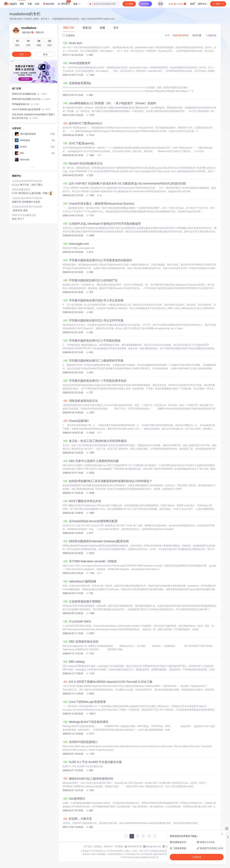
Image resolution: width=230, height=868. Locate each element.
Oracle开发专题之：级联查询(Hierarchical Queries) (98, 204)
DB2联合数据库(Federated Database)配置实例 (96, 541)
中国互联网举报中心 (116, 854)
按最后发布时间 (181, 35)
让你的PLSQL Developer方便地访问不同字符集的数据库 (102, 224)
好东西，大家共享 (77, 819)
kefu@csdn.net (154, 846)
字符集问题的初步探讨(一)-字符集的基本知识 (95, 381)
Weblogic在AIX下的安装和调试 (86, 722)
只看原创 (69, 35)
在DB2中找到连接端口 (80, 742)
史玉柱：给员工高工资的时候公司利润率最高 (95, 441)
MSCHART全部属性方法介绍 (31, 99)
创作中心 (202, 4)
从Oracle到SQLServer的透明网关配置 (90, 521)
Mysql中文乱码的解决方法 (83, 163)
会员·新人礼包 (178, 4)
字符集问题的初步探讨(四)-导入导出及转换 (93, 300)
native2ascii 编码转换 (79, 581)
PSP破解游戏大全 (26, 104)
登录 (161, 4)
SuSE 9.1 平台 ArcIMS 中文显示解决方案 (92, 762)
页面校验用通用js (77, 83)
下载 (29, 4)
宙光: (15, 219)
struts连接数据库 (77, 63)
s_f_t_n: (16, 185)
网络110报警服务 (99, 854)
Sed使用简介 (74, 799)
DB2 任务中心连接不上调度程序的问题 (91, 461)
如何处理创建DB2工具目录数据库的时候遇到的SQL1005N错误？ (107, 481)
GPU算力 (64, 3)
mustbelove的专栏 (25, 14)
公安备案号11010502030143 (93, 851)
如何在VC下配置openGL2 (82, 123)
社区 (37, 4)
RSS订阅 (211, 35)
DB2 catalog (74, 662)
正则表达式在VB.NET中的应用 (27, 181)
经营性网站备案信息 (158, 851)
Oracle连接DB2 (76, 421)
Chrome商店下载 (133, 854)
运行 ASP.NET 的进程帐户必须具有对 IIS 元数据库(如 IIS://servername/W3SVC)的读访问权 (124, 184)
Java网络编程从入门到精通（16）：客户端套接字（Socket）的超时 (109, 103)
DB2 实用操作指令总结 (81, 642)
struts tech (72, 43)
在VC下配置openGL (79, 143)
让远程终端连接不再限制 (82, 601)
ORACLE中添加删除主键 (29, 94)
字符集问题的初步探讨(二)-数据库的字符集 (93, 361)
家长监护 (87, 854)
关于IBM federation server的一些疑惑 (90, 561)
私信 (45, 54)
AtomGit (48, 4)
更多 (77, 4)
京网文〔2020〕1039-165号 (137, 851)
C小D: (15, 193)
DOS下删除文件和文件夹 (82, 501)
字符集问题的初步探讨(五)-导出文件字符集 (93, 320)
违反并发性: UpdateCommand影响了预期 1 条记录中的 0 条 (33, 116)
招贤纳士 (98, 846)
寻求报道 (119, 846)
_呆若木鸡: (18, 210)
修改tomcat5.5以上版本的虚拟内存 (88, 779)
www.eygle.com (76, 244)
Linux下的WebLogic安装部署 (84, 702)
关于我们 (88, 846)
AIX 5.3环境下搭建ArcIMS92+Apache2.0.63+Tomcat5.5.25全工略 (108, 682)
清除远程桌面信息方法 (80, 401)
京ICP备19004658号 (115, 851)
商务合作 (109, 846)
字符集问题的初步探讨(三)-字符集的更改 (92, 341)
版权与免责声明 (160, 854)
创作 (218, 4)
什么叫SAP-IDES (77, 622)
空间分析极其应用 (21, 189)
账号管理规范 (147, 854)
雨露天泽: (17, 202)
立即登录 (197, 857)
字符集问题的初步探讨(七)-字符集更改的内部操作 (98, 260)
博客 (22, 4)
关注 (22, 54)
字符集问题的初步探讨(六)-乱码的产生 (90, 280)
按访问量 (197, 35)
